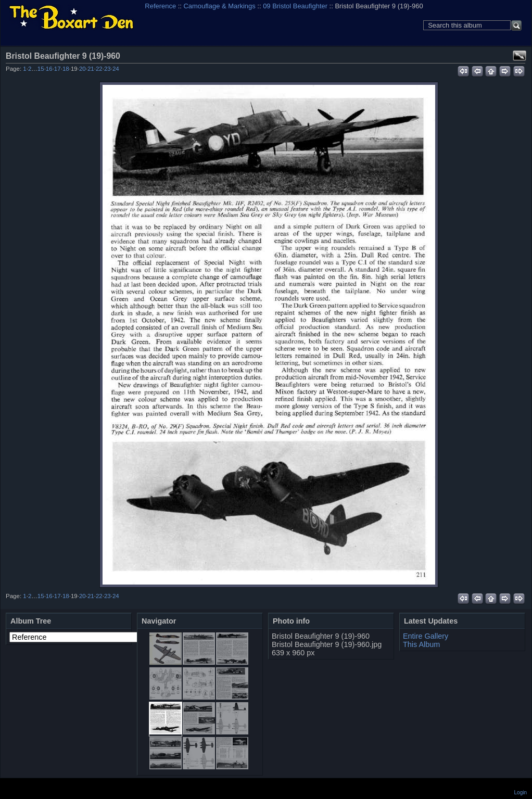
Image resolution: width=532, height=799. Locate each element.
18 (66, 69)
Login (521, 792)
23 (107, 69)
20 (83, 69)
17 (58, 69)
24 (116, 69)
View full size (520, 56)
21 (91, 69)
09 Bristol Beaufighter (295, 6)
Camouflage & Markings (220, 6)
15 (41, 69)
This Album (421, 644)
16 (49, 69)
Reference (160, 6)
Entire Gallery (426, 636)
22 (99, 69)
